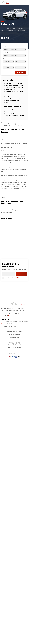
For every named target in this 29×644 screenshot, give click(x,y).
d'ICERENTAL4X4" (19, 278)
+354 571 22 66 (8, 324)
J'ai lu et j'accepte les (13, 278)
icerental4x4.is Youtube (13, 343)
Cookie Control (14, 337)
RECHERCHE (20, 72)
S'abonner (21, 274)
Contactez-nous (15, 335)
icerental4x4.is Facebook (9, 343)
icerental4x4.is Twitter (20, 343)
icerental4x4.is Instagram (16, 343)
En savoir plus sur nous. (14, 316)
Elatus (20, 354)
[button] (26, 2)
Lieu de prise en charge (8, 47)
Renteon (18, 351)
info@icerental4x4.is (10, 326)
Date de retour (6, 65)
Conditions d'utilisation (14, 332)
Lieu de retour (6, 53)
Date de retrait (6, 59)
